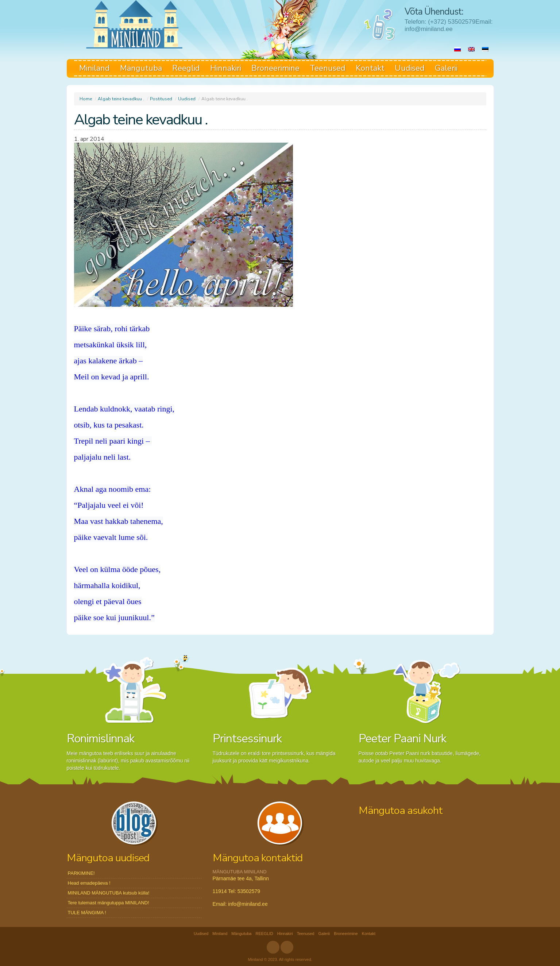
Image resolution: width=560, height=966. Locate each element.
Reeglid (186, 68)
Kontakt (370, 68)
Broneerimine (275, 68)
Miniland (94, 68)
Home (86, 99)
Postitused (161, 99)
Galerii (446, 68)
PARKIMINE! (81, 873)
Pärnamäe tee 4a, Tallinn (241, 878)
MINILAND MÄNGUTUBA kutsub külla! (109, 893)
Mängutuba (141, 68)
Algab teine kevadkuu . (121, 99)
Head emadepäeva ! (89, 883)
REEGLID (264, 934)
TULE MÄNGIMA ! (87, 913)
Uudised (410, 68)
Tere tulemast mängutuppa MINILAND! (109, 903)
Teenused (328, 68)
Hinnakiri (226, 68)
